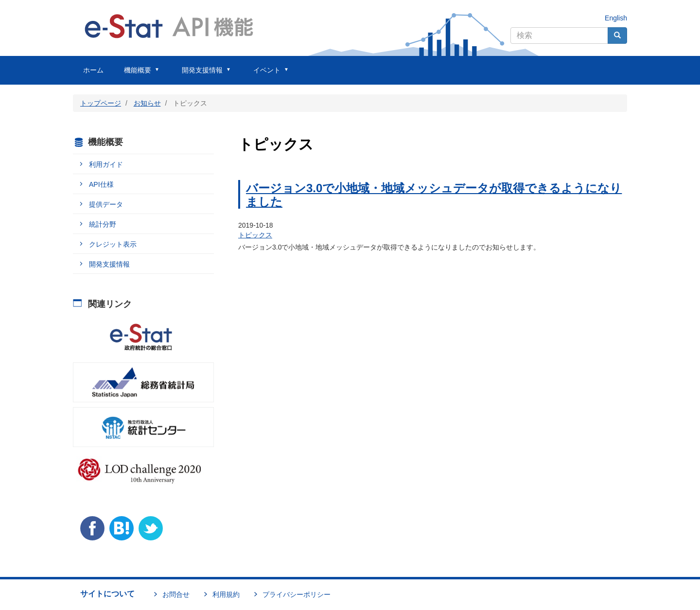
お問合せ (176, 594)
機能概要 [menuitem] (138, 75)
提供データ (106, 204)
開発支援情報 (109, 264)
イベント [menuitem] (267, 75)
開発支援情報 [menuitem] (202, 75)
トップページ (101, 103)
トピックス (255, 235)
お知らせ (147, 103)
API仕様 (101, 184)
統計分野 (103, 224)
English (616, 18)
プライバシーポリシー (297, 594)
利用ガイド (106, 164)
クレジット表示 (113, 244)
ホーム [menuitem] (93, 70)
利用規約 (226, 594)
